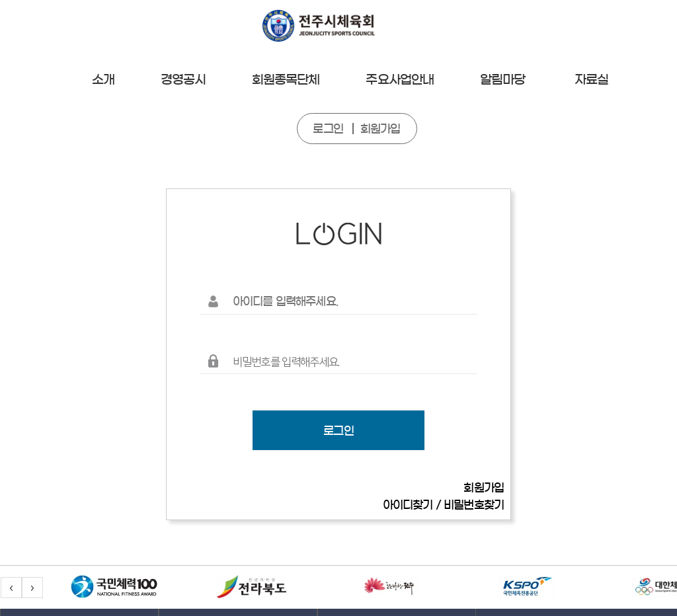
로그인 (328, 129)
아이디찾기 (408, 505)
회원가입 (380, 129)
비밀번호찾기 (474, 505)
